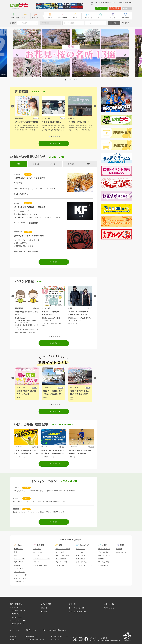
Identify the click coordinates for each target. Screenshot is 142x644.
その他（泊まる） (122, 552)
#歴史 (72, 397)
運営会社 (13, 636)
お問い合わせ (109, 608)
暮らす (100, 18)
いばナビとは (109, 604)
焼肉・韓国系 (19, 562)
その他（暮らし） (104, 565)
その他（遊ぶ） (61, 565)
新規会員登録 (115, 8)
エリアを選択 (23, 23)
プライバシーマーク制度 (98, 638)
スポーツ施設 (60, 552)
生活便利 (101, 559)
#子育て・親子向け (29, 333)
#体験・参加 (19, 333)
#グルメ (54, 324)
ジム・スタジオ (39, 562)
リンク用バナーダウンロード (35, 640)
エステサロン (38, 552)
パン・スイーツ (19, 572)
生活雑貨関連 (81, 559)
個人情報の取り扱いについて (60, 636)
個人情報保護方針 (31, 636)
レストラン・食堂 (20, 578)
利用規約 (13, 640)
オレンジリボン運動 (19, 620)
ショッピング (88, 18)
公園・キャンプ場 (61, 562)
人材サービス (15, 630)
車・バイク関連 (103, 562)
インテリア (80, 552)
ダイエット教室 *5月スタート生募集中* (30, 207)
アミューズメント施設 (63, 549)
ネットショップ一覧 (76, 608)
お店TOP (36, 18)
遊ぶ (75, 18)
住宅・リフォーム (104, 555)
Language (127, 8)
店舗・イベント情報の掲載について (54, 630)
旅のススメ (16, 614)
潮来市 (88, 388)
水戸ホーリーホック (19, 611)
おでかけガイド (17, 617)
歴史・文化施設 (61, 559)
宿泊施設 (119, 549)
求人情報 (126, 18)
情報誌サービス (31, 630)
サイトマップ (55, 640)
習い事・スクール (104, 549)
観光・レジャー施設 (62, 555)
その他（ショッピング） (84, 565)
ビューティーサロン (40, 555)
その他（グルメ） (20, 582)
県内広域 (61, 388)
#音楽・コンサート (74, 324)
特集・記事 (15, 18)
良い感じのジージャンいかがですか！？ (30, 236)
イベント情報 (46, 604)
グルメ (50, 18)
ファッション (81, 549)
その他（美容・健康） (41, 565)
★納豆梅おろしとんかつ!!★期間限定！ (30, 178)
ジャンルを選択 (69, 23)
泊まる (113, 18)
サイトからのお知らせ (77, 612)
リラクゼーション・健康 (41, 559)
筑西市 (35, 388)
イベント (25, 18)
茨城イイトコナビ (18, 607)
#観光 (18, 397)
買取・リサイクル (82, 562)
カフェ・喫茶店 (19, 569)
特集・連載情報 (16, 604)
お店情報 (44, 608)
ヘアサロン (37, 549)
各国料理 (17, 565)
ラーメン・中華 (19, 559)
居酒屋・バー (19, 549)
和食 (16, 555)
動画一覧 (72, 604)
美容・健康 (63, 18)
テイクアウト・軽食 (21, 575)
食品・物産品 (81, 555)
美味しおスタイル (18, 624)
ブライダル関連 (103, 552)
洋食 (16, 552)
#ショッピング (46, 324)
